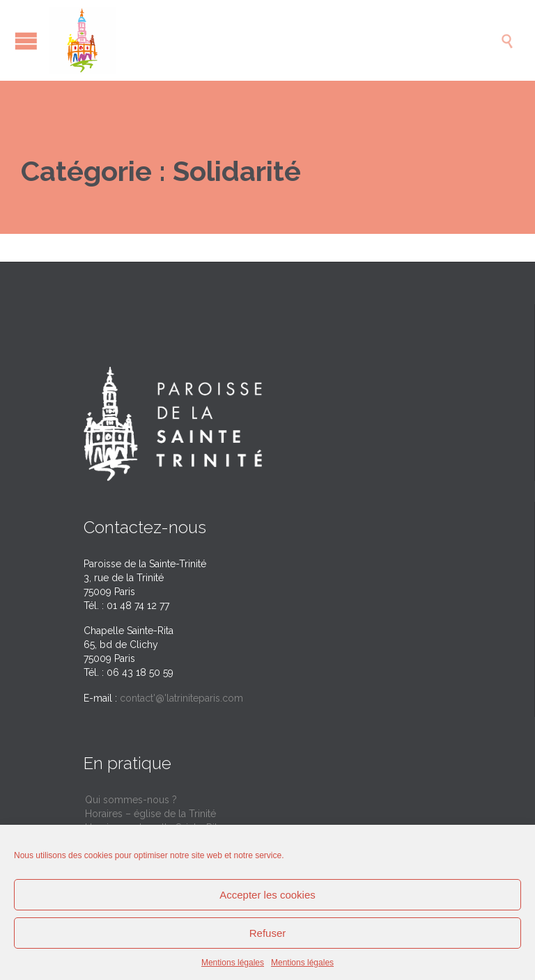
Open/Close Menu (26, 41)
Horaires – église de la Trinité (150, 814)
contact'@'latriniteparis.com (181, 698)
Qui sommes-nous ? (131, 800)
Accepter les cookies (267, 895)
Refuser (268, 933)
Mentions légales (233, 963)
